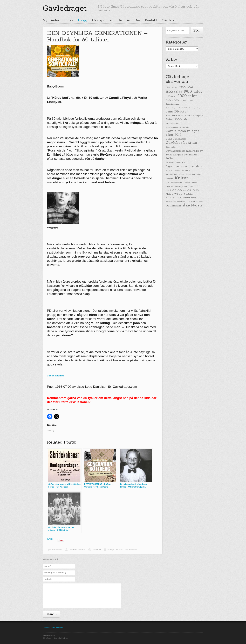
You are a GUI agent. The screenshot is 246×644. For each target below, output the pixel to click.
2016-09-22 (96, 550)
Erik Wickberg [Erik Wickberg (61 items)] (174, 116)
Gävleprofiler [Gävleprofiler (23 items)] (171, 147)
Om (137, 20)
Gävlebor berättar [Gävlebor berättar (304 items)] (182, 143)
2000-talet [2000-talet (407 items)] (187, 96)
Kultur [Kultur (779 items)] (181, 178)
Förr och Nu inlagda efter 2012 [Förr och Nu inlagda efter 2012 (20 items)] (177, 127)
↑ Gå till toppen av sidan (53, 627)
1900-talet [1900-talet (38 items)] (171, 97)
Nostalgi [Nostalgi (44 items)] (188, 194)
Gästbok (168, 20)
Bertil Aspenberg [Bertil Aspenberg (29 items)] (173, 104)
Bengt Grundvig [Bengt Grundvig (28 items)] (189, 100)
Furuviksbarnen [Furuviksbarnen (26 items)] (172, 124)
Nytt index (51, 20)
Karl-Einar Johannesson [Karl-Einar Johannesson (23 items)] (175, 174)
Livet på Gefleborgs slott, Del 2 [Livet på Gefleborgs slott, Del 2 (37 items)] (182, 190)
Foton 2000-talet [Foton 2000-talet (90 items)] (177, 120)
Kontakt (151, 20)
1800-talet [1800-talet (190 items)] (174, 92)
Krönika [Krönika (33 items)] (169, 179)
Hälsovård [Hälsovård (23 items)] (170, 163)
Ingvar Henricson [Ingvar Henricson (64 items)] (176, 166)
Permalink (133, 550)
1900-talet (118, 550)
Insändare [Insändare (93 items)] (195, 166)
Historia (124, 20)
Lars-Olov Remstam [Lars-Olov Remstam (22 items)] (174, 183)
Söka (198, 30)
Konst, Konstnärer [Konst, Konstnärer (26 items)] (194, 174)
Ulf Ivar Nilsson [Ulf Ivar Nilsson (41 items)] (195, 202)
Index (69, 20)
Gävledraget (65, 8)
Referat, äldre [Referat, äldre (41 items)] (189, 198)
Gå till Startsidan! (55, 376)
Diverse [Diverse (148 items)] (180, 112)
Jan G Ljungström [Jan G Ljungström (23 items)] (173, 170)
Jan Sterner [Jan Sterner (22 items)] (186, 170)
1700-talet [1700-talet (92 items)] (186, 88)
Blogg (83, 20)
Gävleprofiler (102, 20)
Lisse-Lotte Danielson (77, 550)
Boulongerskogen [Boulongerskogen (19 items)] (195, 108)
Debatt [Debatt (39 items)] (169, 112)
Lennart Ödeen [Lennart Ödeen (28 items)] (190, 183)
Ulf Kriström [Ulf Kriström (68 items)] (173, 206)
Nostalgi (110, 550)
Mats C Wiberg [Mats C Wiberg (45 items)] (174, 194)
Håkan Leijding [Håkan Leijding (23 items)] (182, 163)
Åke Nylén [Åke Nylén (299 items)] (192, 205)
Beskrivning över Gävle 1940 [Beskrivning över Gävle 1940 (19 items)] (176, 108)
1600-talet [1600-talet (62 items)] (172, 88)
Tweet (50, 539)
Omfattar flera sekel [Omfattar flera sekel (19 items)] (173, 198)
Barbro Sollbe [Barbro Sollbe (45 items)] (173, 100)
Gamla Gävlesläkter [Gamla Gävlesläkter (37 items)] (176, 139)
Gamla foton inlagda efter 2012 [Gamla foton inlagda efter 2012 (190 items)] (183, 133)
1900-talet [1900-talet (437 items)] (193, 92)
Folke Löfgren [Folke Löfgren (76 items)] (194, 116)
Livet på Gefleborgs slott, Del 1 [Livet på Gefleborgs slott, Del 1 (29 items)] (179, 187)
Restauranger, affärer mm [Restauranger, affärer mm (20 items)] (176, 202)
